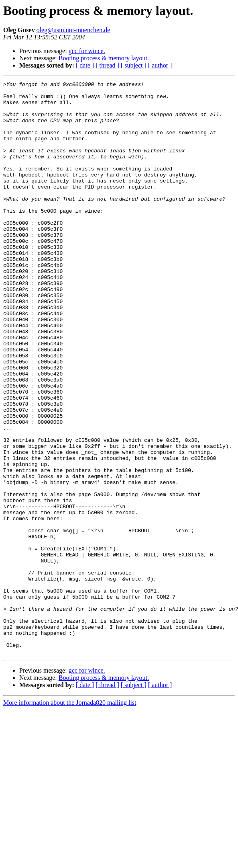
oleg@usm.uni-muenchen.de (73, 30)
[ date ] (85, 65)
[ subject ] (134, 65)
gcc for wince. (87, 51)
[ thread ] (107, 65)
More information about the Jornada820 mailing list (70, 817)
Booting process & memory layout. (104, 58)
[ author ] (160, 65)
